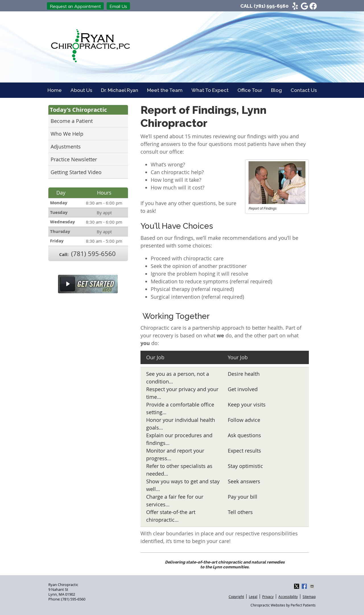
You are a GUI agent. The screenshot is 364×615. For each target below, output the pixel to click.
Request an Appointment (75, 6)
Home (55, 90)
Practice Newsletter (74, 159)
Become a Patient (72, 121)
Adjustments (66, 146)
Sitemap (309, 597)
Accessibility (288, 597)
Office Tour (250, 90)
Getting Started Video (76, 172)
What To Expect (210, 90)
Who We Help (67, 134)
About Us (81, 90)
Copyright (236, 597)
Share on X (297, 586)
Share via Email (313, 586)
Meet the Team (165, 90)
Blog (276, 90)
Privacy (268, 597)
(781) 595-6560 (271, 6)
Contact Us (304, 90)
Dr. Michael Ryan (120, 90)
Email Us (118, 6)
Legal (253, 597)
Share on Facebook (305, 586)
